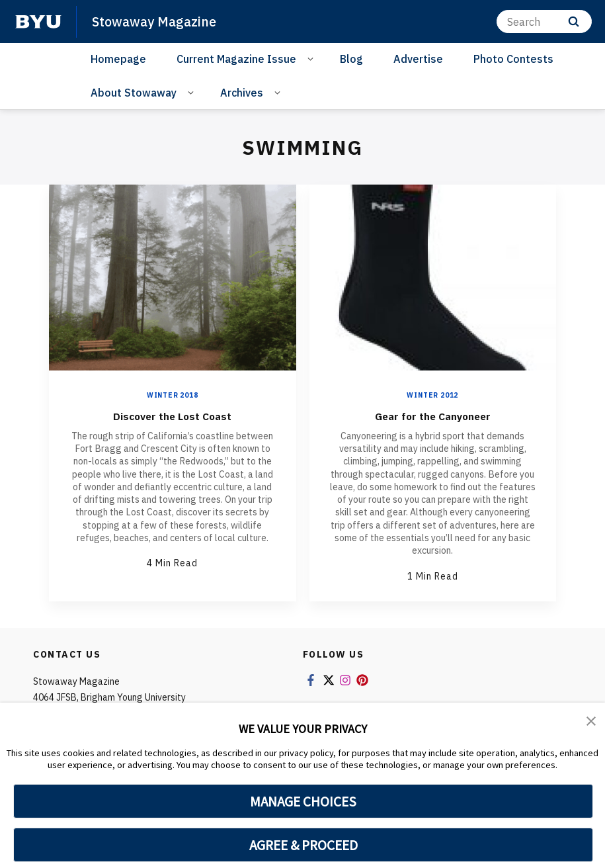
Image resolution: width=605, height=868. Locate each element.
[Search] (544, 22)
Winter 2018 (173, 395)
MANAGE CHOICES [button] (303, 801)
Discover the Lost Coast (173, 415)
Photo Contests (513, 59)
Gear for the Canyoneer (432, 415)
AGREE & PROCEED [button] (303, 845)
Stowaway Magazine (158, 21)
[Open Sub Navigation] (312, 58)
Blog (351, 59)
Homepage (118, 59)
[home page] (38, 22)
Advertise (418, 59)
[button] (592, 722)
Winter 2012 (432, 395)
